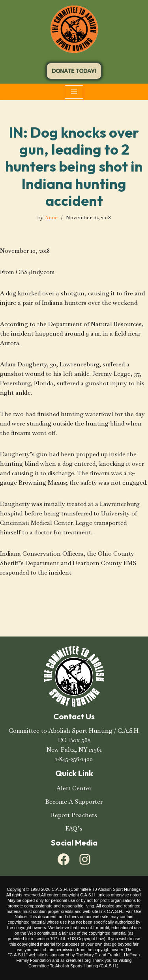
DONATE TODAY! (74, 71)
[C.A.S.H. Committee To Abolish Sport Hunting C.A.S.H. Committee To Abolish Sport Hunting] (74, 29)
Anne (51, 217)
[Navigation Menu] (74, 92)
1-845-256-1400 (74, 759)
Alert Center (74, 788)
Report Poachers (74, 815)
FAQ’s (74, 828)
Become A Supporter (74, 802)
